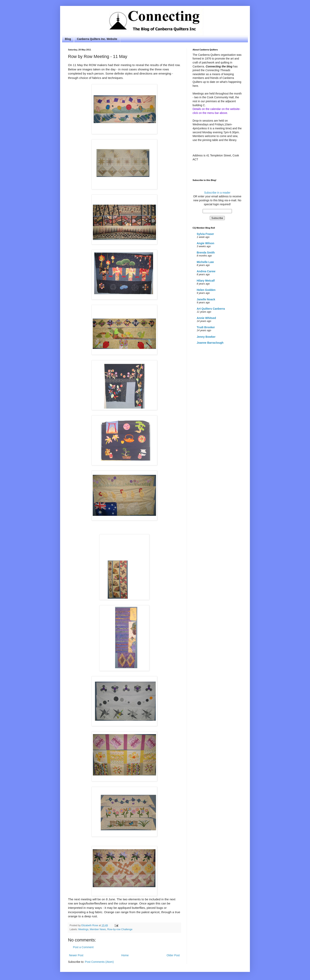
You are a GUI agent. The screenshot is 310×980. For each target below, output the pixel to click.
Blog (68, 39)
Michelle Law (205, 262)
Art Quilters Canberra (211, 309)
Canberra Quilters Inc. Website (97, 39)
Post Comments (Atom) (99, 962)
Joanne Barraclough (210, 343)
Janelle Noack (206, 299)
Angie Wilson (206, 243)
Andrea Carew (206, 271)
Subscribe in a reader (217, 193)
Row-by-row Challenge (120, 929)
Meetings (83, 929)
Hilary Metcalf (206, 281)
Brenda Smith (206, 253)
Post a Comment (83, 947)
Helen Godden (206, 290)
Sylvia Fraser (205, 234)
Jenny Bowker (206, 337)
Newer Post (76, 955)
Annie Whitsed (206, 318)
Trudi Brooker (206, 327)
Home (125, 955)
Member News (98, 929)
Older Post (173, 955)
